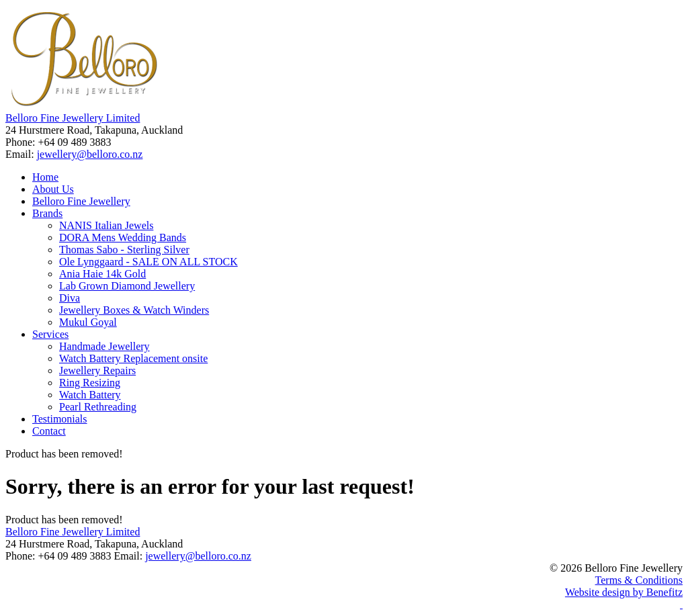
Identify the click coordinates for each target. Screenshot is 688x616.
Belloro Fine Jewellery (81, 201)
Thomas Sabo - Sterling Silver (124, 250)
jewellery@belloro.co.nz (90, 154)
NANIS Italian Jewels (106, 225)
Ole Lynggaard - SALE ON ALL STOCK (148, 262)
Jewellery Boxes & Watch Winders (134, 310)
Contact (49, 431)
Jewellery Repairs (97, 370)
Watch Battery (90, 395)
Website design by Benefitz (624, 592)
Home (45, 177)
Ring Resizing (90, 383)
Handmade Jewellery (104, 346)
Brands (47, 213)
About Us (53, 189)
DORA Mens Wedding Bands (123, 237)
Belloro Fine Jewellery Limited (73, 118)
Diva (70, 298)
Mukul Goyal (88, 322)
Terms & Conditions (639, 580)
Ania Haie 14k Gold (102, 274)
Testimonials (60, 419)
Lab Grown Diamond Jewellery (127, 286)
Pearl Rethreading (98, 407)
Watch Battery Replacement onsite (133, 358)
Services (50, 334)
